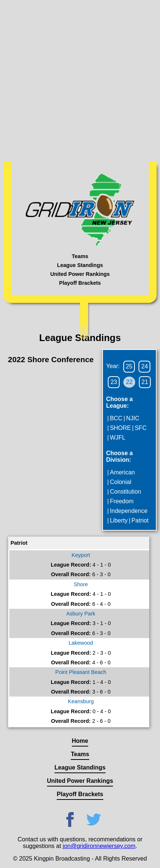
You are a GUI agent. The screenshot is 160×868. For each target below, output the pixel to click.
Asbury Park (81, 614)
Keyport (81, 555)
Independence (129, 511)
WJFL (118, 438)
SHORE (121, 428)
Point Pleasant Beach (81, 672)
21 (145, 382)
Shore (81, 584)
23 (114, 382)
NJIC (133, 418)
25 (129, 366)
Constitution (126, 492)
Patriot (140, 520)
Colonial (121, 482)
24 (144, 366)
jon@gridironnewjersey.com (99, 846)
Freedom (122, 501)
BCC (116, 418)
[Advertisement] (80, 80)
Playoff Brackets (80, 283)
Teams (80, 256)
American (123, 472)
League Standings (80, 265)
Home (80, 741)
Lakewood (81, 643)
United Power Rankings (80, 274)
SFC (141, 428)
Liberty (119, 520)
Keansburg (81, 701)
